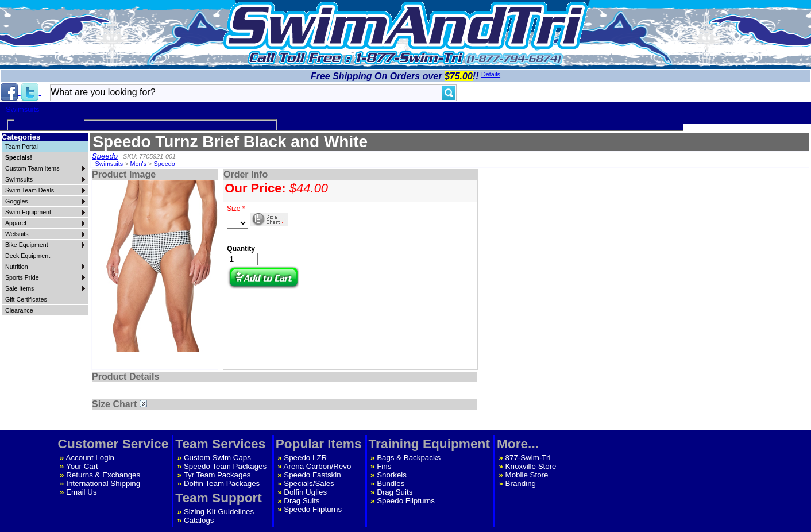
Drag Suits (302, 501)
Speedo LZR (305, 458)
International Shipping (103, 483)
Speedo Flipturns (313, 509)
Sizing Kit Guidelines (219, 512)
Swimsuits (23, 109)
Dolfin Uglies (305, 492)
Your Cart (82, 466)
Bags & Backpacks (409, 458)
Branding (521, 483)
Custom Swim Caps (217, 458)
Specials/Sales (309, 483)
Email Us (81, 492)
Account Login (90, 458)
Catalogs (199, 520)
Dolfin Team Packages (222, 483)
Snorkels (392, 475)
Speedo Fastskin (312, 475)
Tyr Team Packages (217, 475)
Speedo (105, 156)
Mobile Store (527, 475)
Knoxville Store (531, 466)
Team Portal (22, 147)
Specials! (19, 157)
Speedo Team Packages (225, 466)
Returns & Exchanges (103, 475)
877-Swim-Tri (528, 458)
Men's (139, 164)
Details (491, 74)
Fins (384, 466)
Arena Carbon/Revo (318, 466)
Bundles (391, 483)
